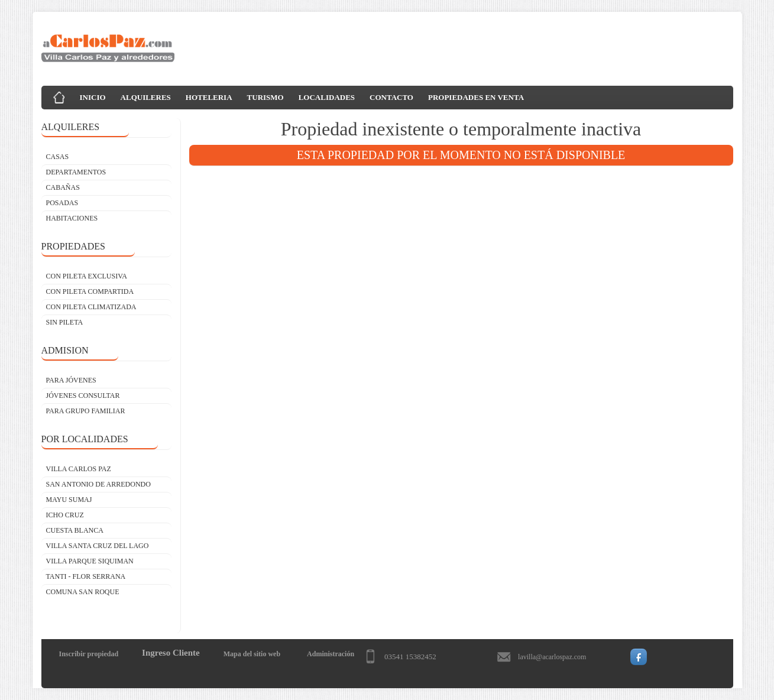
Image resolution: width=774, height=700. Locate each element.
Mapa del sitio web (252, 654)
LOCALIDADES (327, 97)
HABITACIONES (72, 218)
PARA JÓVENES (71, 380)
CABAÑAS (63, 187)
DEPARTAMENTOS (76, 172)
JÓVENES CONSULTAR (83, 396)
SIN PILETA (65, 322)
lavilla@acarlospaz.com (552, 657)
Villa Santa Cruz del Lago (98, 546)
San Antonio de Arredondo (98, 484)
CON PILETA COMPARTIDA (90, 291)
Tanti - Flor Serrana (86, 576)
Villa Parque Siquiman (90, 561)
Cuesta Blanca (75, 530)
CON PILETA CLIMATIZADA (91, 307)
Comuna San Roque (83, 592)
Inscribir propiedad (89, 654)
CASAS (58, 157)
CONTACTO (391, 97)
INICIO (93, 97)
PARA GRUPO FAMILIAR (86, 411)
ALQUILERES (146, 97)
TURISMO (265, 97)
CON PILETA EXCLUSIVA (87, 276)
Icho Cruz (65, 515)
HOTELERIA (209, 97)
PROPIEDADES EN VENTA (476, 97)
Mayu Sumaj (69, 500)
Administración (331, 654)
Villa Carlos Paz (79, 469)
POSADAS (62, 203)
